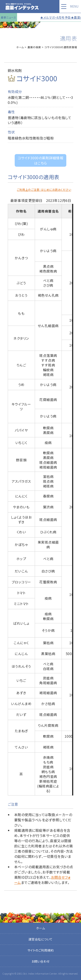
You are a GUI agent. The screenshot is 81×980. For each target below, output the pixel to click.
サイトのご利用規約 (41, 950)
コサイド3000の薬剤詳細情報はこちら (41, 160)
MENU (74, 6)
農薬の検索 (34, 47)
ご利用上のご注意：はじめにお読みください (44, 190)
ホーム (20, 47)
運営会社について (41, 939)
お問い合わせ (41, 961)
